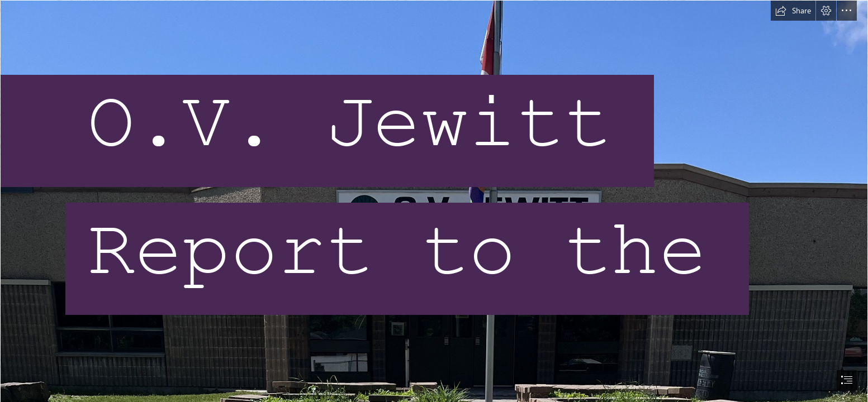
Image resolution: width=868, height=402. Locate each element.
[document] (434, 201)
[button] (793, 11)
